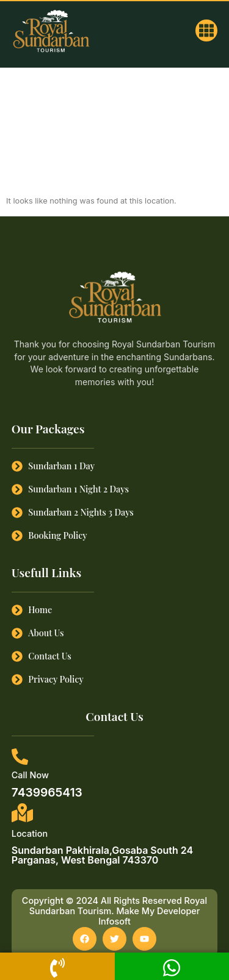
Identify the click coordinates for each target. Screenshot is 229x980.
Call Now (30, 775)
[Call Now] (20, 757)
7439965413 (47, 792)
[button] (206, 30)
